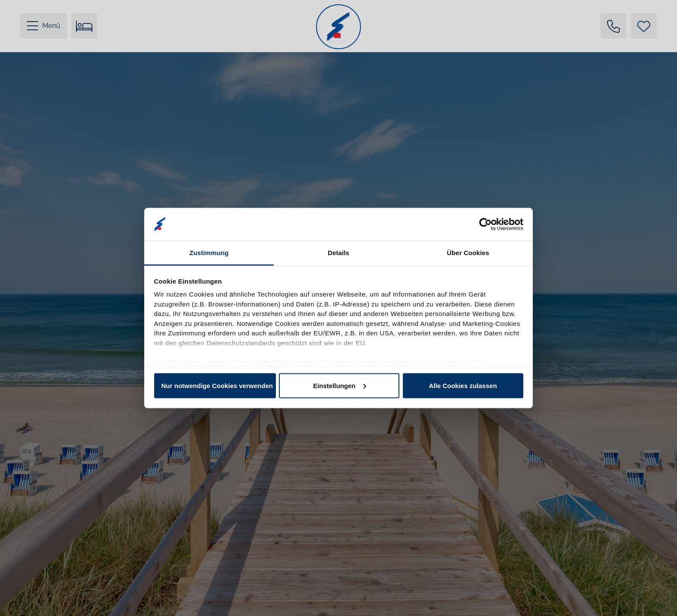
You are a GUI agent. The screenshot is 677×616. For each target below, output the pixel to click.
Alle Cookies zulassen (463, 385)
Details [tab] (338, 253)
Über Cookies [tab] (468, 253)
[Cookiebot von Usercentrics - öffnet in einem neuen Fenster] (486, 224)
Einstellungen (339, 385)
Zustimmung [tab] (209, 253)
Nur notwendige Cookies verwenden (217, 385)
